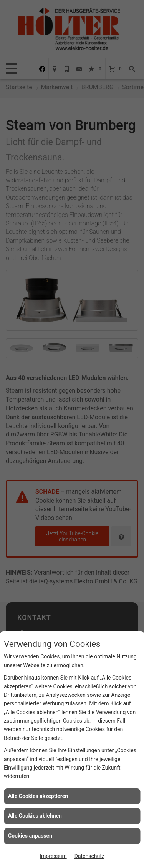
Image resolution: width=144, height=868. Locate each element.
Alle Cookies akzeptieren (38, 796)
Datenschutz (89, 856)
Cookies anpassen (30, 836)
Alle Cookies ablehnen (35, 816)
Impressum (53, 856)
